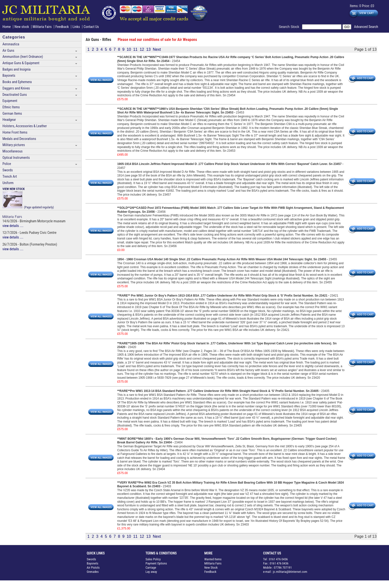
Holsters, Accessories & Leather (25, 126)
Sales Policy (153, 559)
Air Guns (8, 51)
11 (135, 49)
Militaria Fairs (42, 27)
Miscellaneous (12, 151)
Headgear (9, 120)
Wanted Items (213, 559)
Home (7, 27)
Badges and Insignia (17, 69)
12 (142, 49)
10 (129, 49)
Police (7, 164)
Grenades (93, 572)
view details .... (13, 226)
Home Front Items (15, 132)
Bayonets (9, 76)
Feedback (62, 27)
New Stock (211, 568)
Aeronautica (11, 44)
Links (76, 27)
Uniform (8, 183)
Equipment (10, 101)
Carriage (151, 568)
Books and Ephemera (17, 82)
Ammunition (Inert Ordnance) (23, 57)
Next (157, 49)
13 (148, 49)
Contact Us (91, 27)
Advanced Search (366, 27)
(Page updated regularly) (28, 198)
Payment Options (156, 563)
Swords (8, 170)
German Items (12, 114)
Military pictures (14, 145)
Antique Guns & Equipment (21, 63)
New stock (22, 27)
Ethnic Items (11, 107)
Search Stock (290, 27)
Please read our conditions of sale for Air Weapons (157, 40)
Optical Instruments (16, 158)
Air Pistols (93, 568)
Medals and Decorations (19, 139)
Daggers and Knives (16, 88)
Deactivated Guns (15, 95)
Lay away (151, 572)
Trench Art (10, 177)
